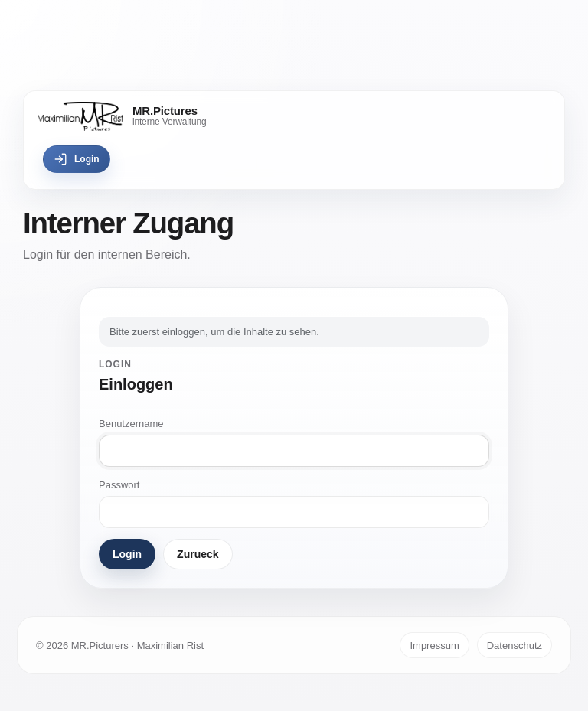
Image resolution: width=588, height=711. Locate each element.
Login (77, 159)
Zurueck (198, 554)
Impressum (434, 646)
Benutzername (131, 424)
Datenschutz (514, 646)
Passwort (119, 485)
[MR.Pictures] (122, 116)
